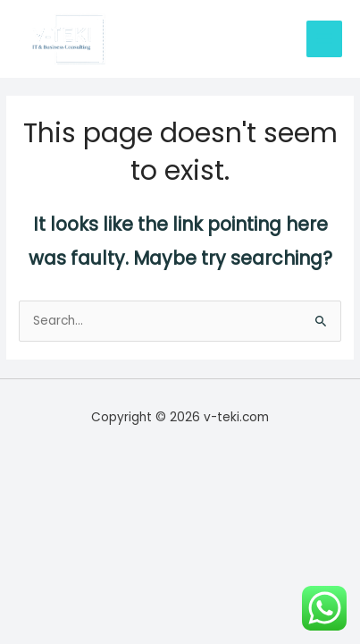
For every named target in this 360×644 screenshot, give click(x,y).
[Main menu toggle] (325, 39)
